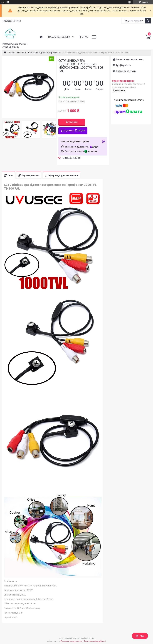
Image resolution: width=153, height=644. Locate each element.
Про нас (83, 37)
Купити (73, 122)
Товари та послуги (59, 37)
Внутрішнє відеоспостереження (44, 53)
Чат (140, 636)
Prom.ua (90, 638)
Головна (41, 37)
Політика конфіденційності (95, 641)
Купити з (75, 130)
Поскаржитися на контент (72, 641)
